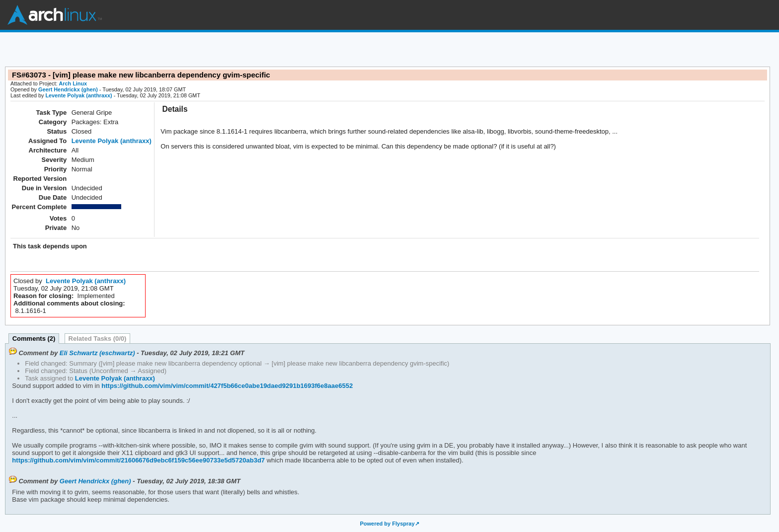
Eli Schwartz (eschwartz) (97, 353)
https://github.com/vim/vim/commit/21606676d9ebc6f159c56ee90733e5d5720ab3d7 (138, 460)
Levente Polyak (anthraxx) (78, 95)
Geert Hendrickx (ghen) (68, 89)
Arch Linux (55, 15)
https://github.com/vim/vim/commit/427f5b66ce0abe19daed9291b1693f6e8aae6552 (226, 386)
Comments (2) (34, 339)
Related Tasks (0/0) (98, 339)
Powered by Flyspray (387, 524)
